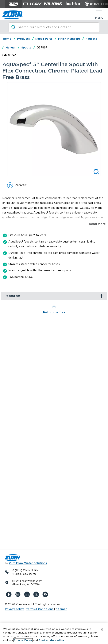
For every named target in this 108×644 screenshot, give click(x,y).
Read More (97, 224)
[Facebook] (10, 594)
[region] (54, 634)
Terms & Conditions (40, 609)
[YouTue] (46, 594)
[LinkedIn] (28, 594)
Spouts (26, 48)
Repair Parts (44, 39)
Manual (10, 48)
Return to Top (54, 312)
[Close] (102, 629)
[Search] (54, 27)
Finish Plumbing (69, 39)
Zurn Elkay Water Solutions (28, 563)
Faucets (91, 39)
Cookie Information (51, 640)
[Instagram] (19, 594)
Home (7, 39)
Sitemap (62, 609)
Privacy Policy (14, 609)
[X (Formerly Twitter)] (37, 594)
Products (23, 39)
